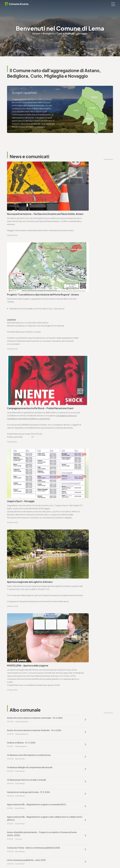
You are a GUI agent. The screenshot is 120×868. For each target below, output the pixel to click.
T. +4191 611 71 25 (17, 639)
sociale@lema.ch (15, 835)
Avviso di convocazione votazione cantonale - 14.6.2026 (30, 461)
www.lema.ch (16, 588)
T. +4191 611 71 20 (69, 804)
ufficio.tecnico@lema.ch (21, 642)
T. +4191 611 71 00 (18, 582)
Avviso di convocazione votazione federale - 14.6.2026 (84, 461)
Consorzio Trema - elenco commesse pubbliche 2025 (26, 532)
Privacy (45, 860)
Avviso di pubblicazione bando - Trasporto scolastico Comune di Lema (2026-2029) (83, 517)
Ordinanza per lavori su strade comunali (81, 487)
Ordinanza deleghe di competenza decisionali (30, 487)
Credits (69, 860)
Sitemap (62, 860)
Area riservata (79, 860)
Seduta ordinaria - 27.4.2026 (21, 475)
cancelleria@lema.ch (20, 585)
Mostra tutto (108, 159)
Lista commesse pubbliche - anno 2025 (81, 531)
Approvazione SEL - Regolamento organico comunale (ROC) (83, 501)
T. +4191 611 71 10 (14, 832)
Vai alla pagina (19, 610)
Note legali (53, 860)
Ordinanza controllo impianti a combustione (84, 475)
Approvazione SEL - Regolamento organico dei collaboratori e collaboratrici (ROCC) (30, 517)
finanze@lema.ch (70, 807)
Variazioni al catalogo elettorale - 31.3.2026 (28, 500)
